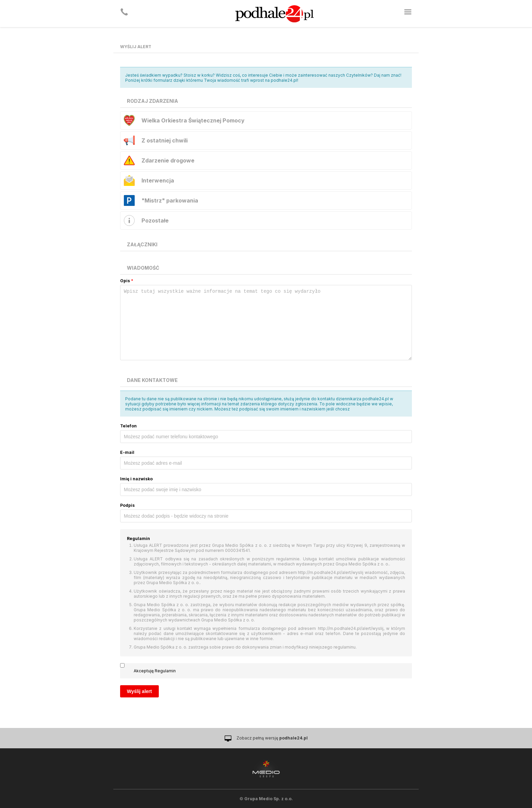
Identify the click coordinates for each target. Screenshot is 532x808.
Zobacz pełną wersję (272, 738)
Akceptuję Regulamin (155, 671)
